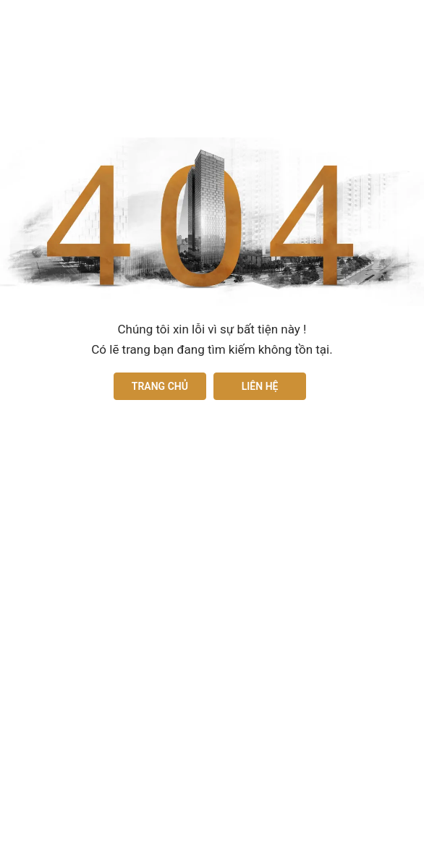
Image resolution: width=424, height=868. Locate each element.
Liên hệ (260, 386)
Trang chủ (160, 386)
